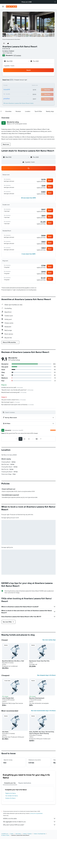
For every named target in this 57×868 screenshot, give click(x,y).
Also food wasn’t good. (11, 402)
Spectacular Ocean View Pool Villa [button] (39, 690)
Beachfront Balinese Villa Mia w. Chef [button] (13, 690)
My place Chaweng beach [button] (37, 727)
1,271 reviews (17, 55)
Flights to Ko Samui (11, 822)
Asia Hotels (18, 862)
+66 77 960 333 (7, 53)
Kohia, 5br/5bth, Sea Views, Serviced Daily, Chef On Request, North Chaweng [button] (42, 762)
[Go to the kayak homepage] (11, 7)
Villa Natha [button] (5, 761)
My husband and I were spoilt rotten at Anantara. (18, 405)
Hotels (12, 862)
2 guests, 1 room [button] (9, 66)
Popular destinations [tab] (25, 812)
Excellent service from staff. (12, 387)
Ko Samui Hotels (5, 864)
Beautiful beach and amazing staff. (14, 392)
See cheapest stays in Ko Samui (46, 704)
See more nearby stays (49, 669)
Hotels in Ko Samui (10, 827)
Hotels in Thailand (27, 862)
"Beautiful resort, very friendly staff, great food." (17, 390)
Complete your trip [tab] (10, 812)
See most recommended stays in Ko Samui (43, 740)
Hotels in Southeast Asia (40, 862)
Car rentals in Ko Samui (12, 825)
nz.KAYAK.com (5, 862)
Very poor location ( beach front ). (14, 400)
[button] (55, 2)
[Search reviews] (30, 412)
